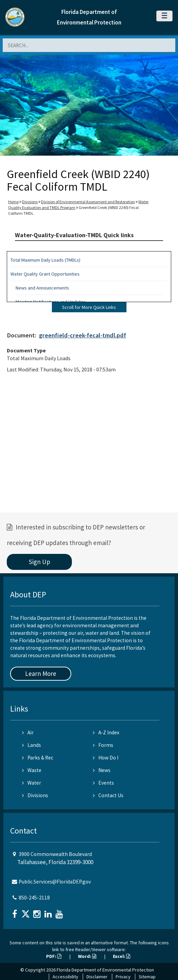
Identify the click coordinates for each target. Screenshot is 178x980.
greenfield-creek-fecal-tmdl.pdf (83, 335)
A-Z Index (106, 732)
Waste (32, 770)
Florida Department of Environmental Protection (105, 970)
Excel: (122, 956)
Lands (32, 745)
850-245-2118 (34, 898)
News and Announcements (42, 288)
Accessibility (65, 977)
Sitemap (147, 977)
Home (13, 202)
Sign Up (39, 562)
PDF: (54, 956)
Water (32, 783)
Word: (87, 956)
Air (28, 732)
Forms (103, 745)
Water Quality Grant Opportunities (45, 274)
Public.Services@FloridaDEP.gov (55, 882)
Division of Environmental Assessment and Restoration (88, 202)
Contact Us (108, 795)
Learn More (41, 673)
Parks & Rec (38, 758)
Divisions (30, 202)
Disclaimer (97, 977)
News (102, 770)
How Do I (106, 758)
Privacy (123, 977)
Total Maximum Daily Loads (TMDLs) (45, 260)
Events (103, 783)
